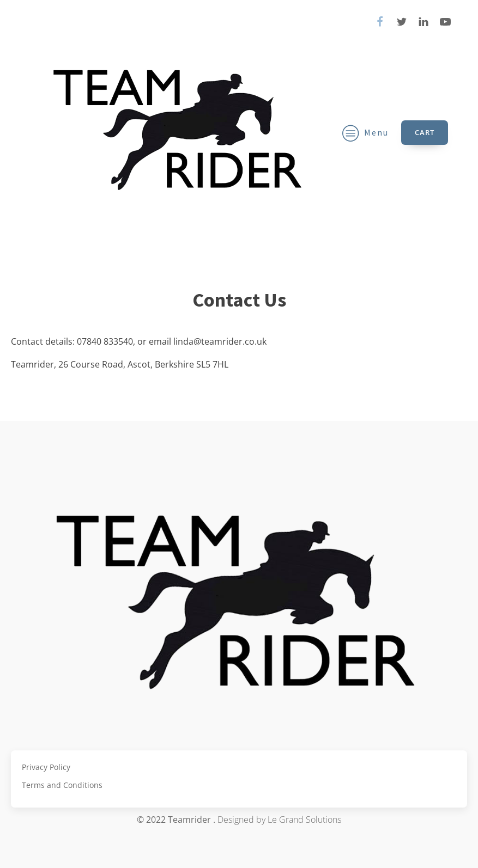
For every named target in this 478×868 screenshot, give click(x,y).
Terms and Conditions (62, 785)
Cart (425, 132)
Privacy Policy (46, 767)
